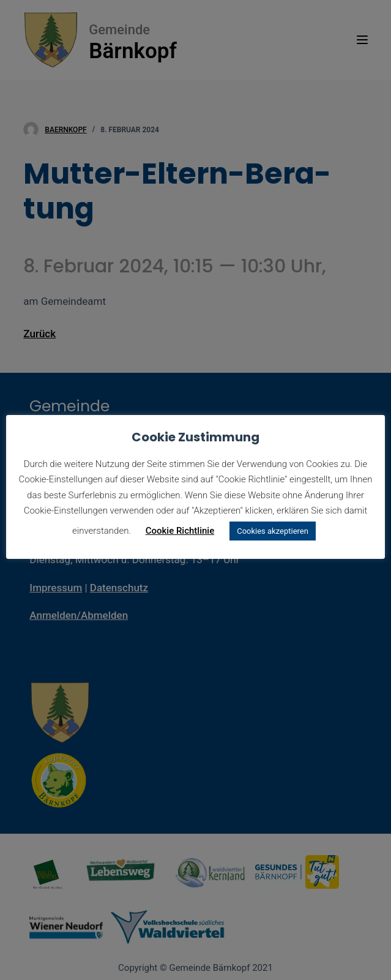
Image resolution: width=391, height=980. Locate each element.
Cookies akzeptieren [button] (273, 531)
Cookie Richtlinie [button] (180, 531)
